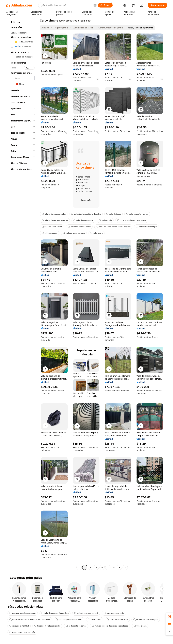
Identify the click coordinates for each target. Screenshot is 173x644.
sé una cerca (95, 620)
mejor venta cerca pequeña (22, 632)
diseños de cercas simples (146, 620)
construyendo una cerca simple (132, 220)
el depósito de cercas (76, 626)
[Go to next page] (125, 567)
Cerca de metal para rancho (47, 626)
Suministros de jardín (83, 28)
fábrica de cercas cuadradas (55, 220)
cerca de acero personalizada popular (113, 227)
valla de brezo (114, 214)
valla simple (105, 220)
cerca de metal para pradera (23, 613)
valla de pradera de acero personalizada (110, 626)
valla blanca (140, 626)
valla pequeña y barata (137, 214)
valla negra (97, 233)
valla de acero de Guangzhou (55, 613)
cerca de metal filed (19, 626)
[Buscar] (105, 5)
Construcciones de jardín (111, 28)
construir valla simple (146, 227)
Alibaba (45, 28)
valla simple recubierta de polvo (86, 214)
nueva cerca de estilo (114, 613)
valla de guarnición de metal (69, 620)
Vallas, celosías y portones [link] (140, 28)
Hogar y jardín (61, 28)
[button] (95, 5)
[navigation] (22, 294)
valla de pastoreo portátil (86, 613)
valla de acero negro (83, 220)
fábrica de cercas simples (54, 214)
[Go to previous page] (79, 567)
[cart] (134, 6)
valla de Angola (50, 233)
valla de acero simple (52, 227)
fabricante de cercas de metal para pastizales (30, 620)
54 (119, 567)
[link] (169, 617)
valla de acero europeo (74, 233)
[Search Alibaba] (66, 5)
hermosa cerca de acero (79, 227)
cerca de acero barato (117, 620)
